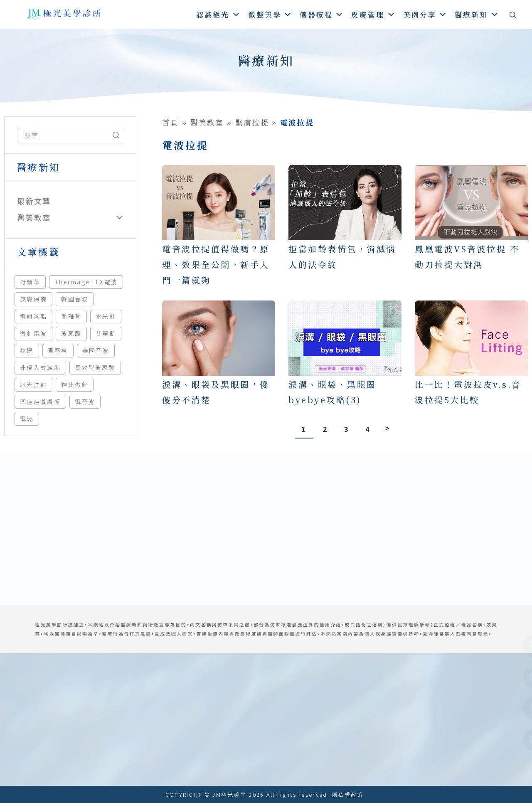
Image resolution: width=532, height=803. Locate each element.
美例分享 (425, 14)
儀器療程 (322, 14)
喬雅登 (71, 316)
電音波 (85, 401)
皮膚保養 (33, 299)
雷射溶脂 (33, 316)
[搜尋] (513, 15)
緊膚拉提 (252, 122)
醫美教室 (34, 217)
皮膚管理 (373, 14)
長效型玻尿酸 (95, 367)
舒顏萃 (30, 282)
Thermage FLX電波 (86, 282)
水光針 (106, 316)
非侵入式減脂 (40, 367)
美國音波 (96, 350)
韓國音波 (75, 299)
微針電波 (33, 333)
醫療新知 (477, 14)
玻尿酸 (71, 333)
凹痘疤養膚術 (40, 401)
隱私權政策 (348, 794)
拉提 (27, 350)
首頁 (171, 122)
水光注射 (33, 384)
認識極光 (218, 14)
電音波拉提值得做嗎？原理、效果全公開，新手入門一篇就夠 (216, 264)
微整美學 (270, 14)
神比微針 (75, 384)
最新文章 (34, 201)
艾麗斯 (106, 333)
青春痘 (58, 350)
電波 (27, 419)
